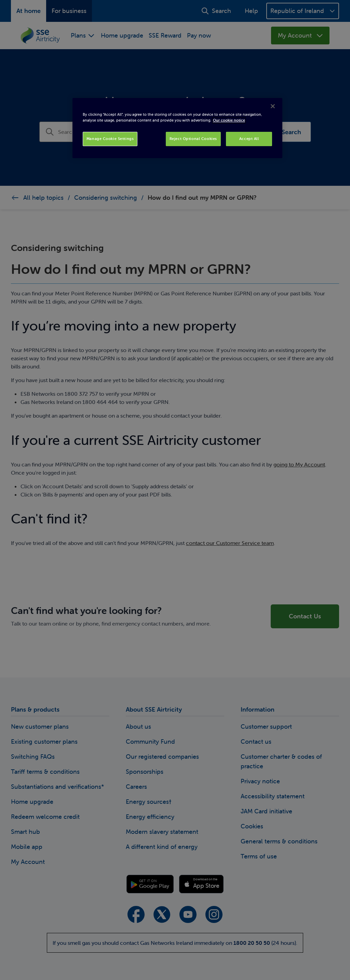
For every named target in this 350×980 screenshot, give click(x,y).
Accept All (249, 139)
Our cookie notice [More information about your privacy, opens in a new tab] (229, 120)
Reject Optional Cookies (193, 139)
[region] (177, 128)
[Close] (273, 106)
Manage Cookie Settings (110, 139)
